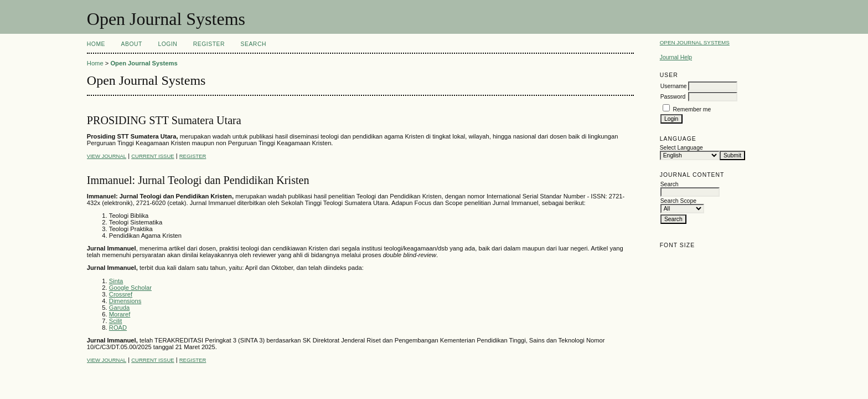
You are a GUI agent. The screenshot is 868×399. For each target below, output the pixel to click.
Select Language (681, 148)
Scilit (116, 321)
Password (673, 97)
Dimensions (125, 301)
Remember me (692, 109)
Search (254, 44)
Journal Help (676, 57)
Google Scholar (130, 288)
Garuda (119, 308)
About (132, 44)
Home (96, 44)
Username (674, 86)
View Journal (107, 156)
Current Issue (153, 156)
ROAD (118, 328)
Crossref (121, 294)
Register (209, 44)
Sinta (116, 281)
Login (167, 44)
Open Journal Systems (695, 42)
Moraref (120, 314)
